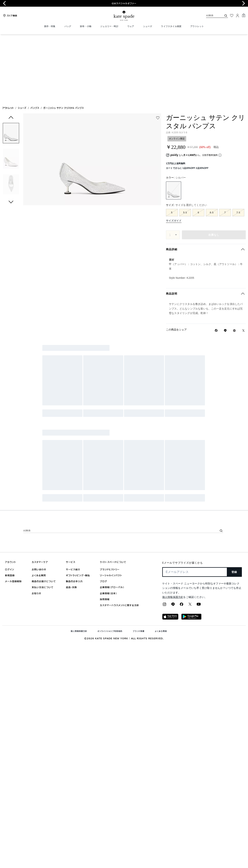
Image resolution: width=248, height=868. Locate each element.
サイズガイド (174, 153)
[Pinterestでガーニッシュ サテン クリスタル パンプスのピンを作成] (234, 263)
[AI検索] (211, 15)
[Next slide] (244, 3)
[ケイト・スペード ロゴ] (124, 16)
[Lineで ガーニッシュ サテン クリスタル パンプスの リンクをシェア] (225, 263)
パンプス (35, 40)
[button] (11, 66)
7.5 (238, 145)
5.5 (185, 145)
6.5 (212, 145)
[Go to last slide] (4, 3)
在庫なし (214, 167)
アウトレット (8, 40)
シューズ (22, 40)
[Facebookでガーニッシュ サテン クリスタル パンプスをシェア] (216, 263)
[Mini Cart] (244, 15)
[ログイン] (238, 16)
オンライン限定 (177, 71)
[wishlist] (158, 50)
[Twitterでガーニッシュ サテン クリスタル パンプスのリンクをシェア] (243, 263)
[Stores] (10, 16)
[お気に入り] (232, 16)
